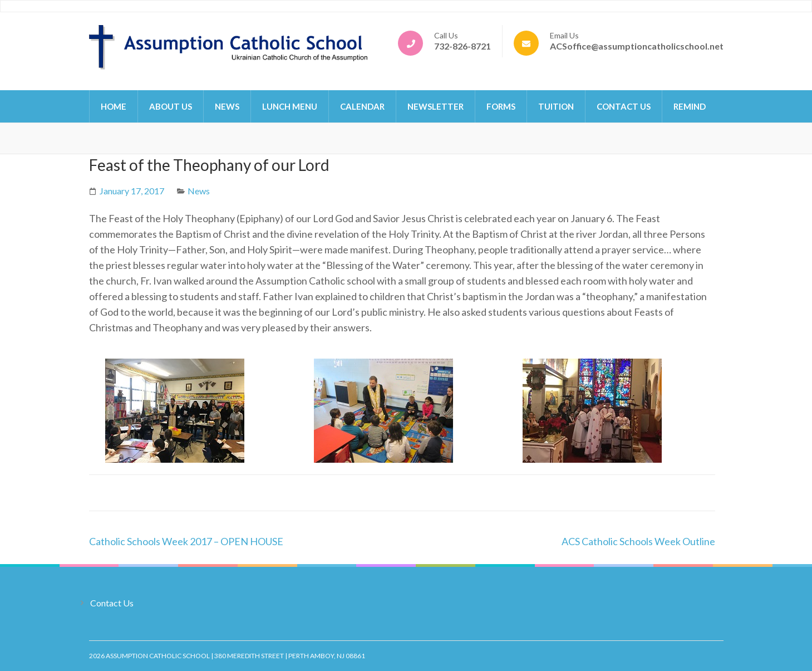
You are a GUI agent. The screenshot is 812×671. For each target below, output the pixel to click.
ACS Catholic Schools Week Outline (638, 541)
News (227, 106)
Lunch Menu (290, 106)
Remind (690, 106)
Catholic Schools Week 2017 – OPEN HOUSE (186, 541)
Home (114, 106)
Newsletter (435, 106)
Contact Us (624, 106)
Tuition (556, 106)
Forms (501, 106)
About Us (171, 106)
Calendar (362, 106)
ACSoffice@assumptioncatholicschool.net (637, 46)
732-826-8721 (462, 46)
